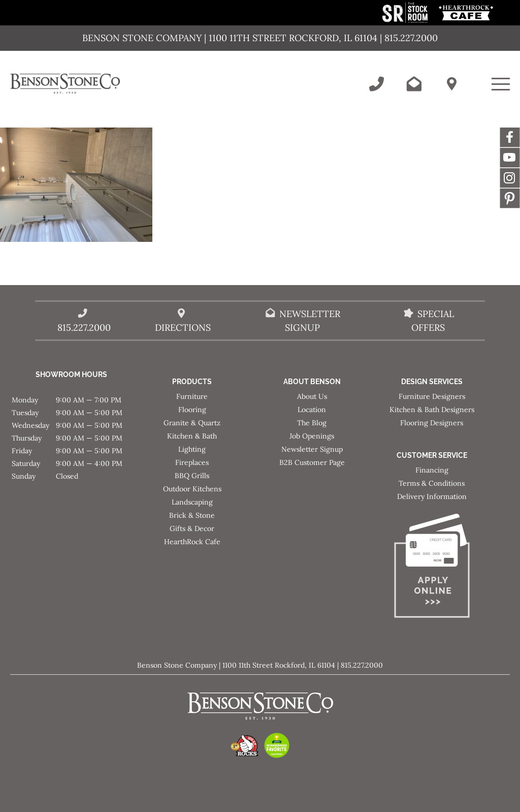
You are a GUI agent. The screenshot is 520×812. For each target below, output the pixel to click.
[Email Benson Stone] (414, 84)
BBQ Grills (192, 476)
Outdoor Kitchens (192, 489)
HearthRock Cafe (192, 542)
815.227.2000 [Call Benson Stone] (84, 327)
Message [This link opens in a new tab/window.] (510, 198)
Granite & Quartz (192, 423)
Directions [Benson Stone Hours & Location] (183, 327)
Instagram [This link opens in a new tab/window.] (510, 178)
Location (312, 410)
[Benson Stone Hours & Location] (451, 84)
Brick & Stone (192, 515)
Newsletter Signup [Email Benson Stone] (310, 321)
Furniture (192, 396)
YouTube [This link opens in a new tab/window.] (510, 158)
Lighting (192, 449)
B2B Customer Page (312, 462)
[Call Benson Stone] (376, 84)
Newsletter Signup (312, 449)
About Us (312, 396)
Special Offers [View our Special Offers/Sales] (433, 321)
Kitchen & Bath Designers (432, 410)
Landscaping (192, 502)
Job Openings (312, 436)
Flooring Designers (432, 423)
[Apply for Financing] (432, 568)
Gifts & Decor (192, 528)
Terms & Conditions (432, 483)
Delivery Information (432, 496)
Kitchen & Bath (192, 436)
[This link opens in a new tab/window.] (406, 20)
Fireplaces (192, 462)
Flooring (192, 410)
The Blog (312, 423)
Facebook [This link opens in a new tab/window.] (510, 137)
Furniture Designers (432, 396)
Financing (432, 470)
